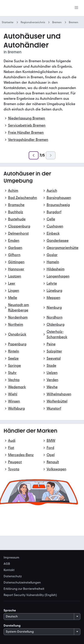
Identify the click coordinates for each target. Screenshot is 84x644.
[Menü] (76, 8)
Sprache (10, 610)
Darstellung (12, 626)
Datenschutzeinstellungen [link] (22, 583)
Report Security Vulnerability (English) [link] (30, 595)
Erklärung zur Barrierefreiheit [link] (24, 589)
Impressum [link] (11, 558)
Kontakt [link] (9, 570)
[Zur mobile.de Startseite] (23, 8)
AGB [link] (7, 564)
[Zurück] (34, 155)
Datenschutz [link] (13, 576)
